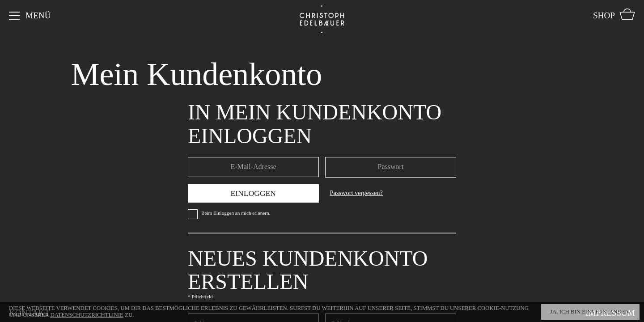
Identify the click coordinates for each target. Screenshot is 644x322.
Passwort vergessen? (356, 193)
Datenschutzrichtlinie (87, 315)
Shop (604, 15)
